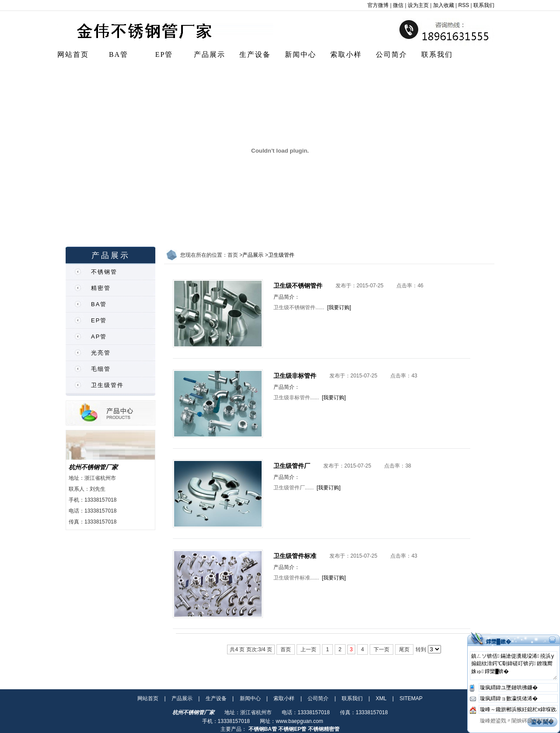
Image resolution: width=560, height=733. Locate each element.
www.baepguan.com (299, 721)
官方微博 (378, 5)
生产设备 (255, 54)
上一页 (308, 649)
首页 (286, 649)
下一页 (381, 649)
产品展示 (210, 54)
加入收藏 (444, 5)
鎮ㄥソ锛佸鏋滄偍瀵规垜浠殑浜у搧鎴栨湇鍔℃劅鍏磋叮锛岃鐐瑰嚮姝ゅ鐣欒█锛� (514, 666)
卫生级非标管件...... (296, 398)
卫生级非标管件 (295, 376)
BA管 (119, 54)
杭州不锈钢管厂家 (93, 467)
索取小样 (346, 54)
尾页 (404, 649)
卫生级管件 (107, 385)
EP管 (164, 54)
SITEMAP (411, 698)
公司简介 (392, 54)
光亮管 (101, 353)
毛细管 (101, 369)
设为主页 (418, 5)
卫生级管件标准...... (296, 578)
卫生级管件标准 (295, 556)
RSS (464, 5)
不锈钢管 (104, 272)
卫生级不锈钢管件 (298, 286)
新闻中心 (301, 54)
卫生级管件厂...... (294, 488)
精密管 (101, 288)
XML (381, 698)
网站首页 (73, 54)
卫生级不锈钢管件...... (299, 307)
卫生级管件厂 (292, 466)
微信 (398, 5)
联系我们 (484, 5)
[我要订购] (339, 307)
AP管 (99, 337)
